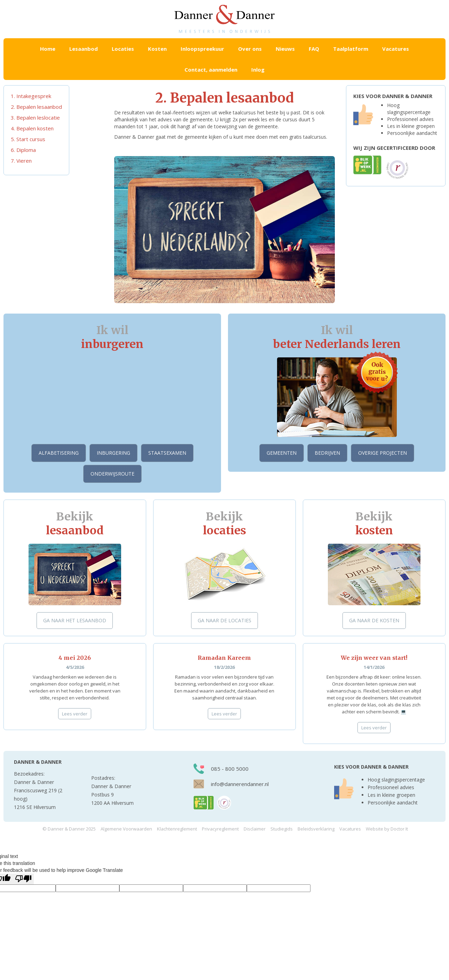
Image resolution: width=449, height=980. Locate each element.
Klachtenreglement (177, 829)
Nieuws (285, 49)
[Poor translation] (23, 879)
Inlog (258, 70)
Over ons (250, 49)
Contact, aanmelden (211, 70)
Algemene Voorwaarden (126, 829)
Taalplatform (351, 49)
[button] (84, 49)
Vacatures (396, 49)
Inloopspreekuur (202, 49)
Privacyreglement (220, 829)
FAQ (314, 49)
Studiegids (282, 829)
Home (48, 49)
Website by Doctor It (387, 829)
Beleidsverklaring (316, 829)
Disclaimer (255, 829)
